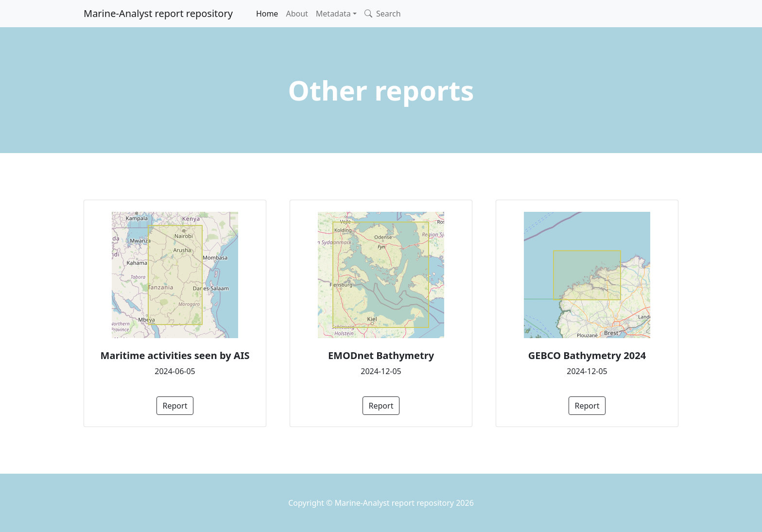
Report (175, 406)
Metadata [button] (333, 14)
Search (383, 14)
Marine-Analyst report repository (158, 13)
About (297, 14)
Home (267, 14)
